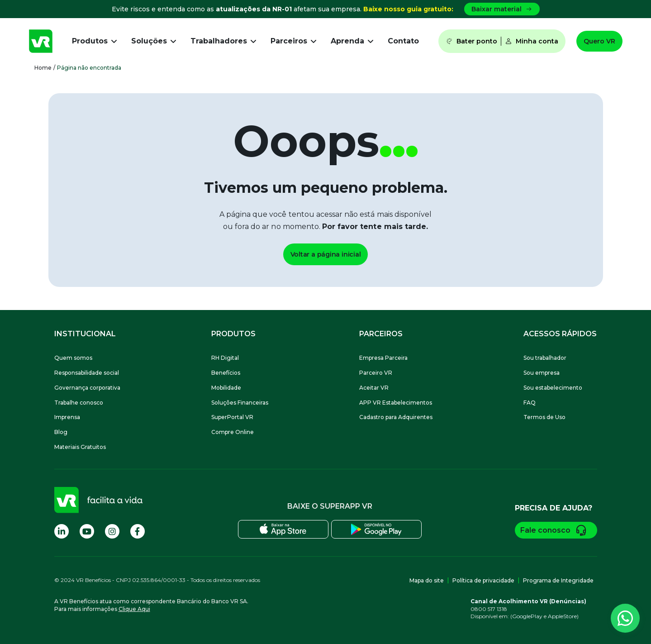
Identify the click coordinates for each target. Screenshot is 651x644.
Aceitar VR (374, 388)
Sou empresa (542, 373)
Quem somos (73, 358)
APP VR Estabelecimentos (396, 403)
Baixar (502, 9)
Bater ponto (471, 41)
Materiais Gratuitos (80, 447)
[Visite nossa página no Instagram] (112, 531)
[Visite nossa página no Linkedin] (62, 531)
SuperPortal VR (232, 417)
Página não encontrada (89, 68)
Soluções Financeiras (240, 403)
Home (43, 68)
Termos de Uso (544, 417)
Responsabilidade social (87, 373)
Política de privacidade (483, 580)
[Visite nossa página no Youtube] (87, 531)
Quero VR (599, 41)
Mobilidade (226, 388)
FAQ (530, 403)
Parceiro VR (376, 373)
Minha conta (532, 41)
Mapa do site (427, 580)
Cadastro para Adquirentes (396, 417)
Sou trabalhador (545, 358)
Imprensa (67, 417)
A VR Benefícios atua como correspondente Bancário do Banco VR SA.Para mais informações (151, 605)
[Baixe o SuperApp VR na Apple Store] (283, 529)
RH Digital (225, 358)
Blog (61, 432)
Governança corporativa (87, 388)
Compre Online (233, 432)
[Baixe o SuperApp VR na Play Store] (376, 529)
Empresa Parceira (383, 358)
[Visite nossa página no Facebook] (138, 531)
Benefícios (226, 373)
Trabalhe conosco (79, 403)
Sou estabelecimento (553, 388)
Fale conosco (556, 530)
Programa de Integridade (558, 580)
